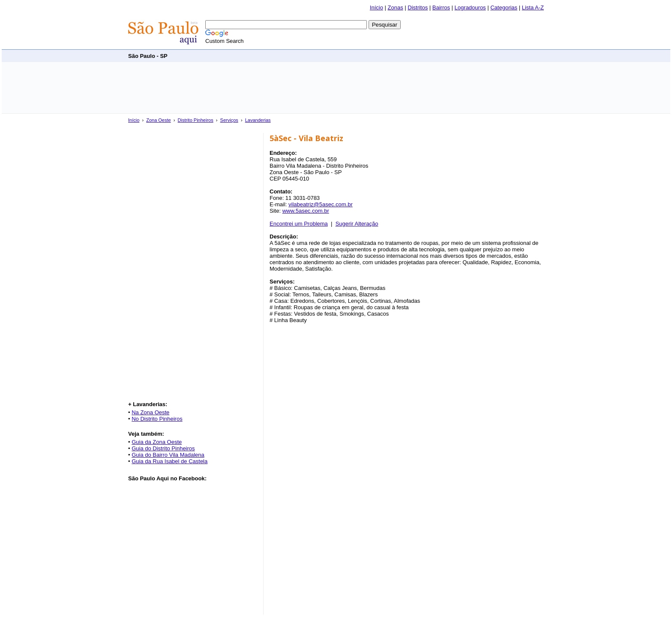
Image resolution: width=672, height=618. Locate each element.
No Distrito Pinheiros (157, 419)
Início (376, 8)
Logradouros (470, 8)
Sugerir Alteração (357, 224)
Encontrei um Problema (299, 224)
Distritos (418, 8)
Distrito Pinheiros (196, 120)
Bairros (441, 8)
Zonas (396, 8)
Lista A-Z (533, 8)
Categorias (504, 8)
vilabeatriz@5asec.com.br (321, 204)
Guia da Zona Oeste (157, 442)
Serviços (229, 120)
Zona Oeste (158, 120)
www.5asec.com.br (306, 211)
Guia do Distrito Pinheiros (163, 448)
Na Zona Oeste (150, 412)
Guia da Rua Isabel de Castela (169, 461)
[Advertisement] (388, 56)
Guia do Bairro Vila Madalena (168, 455)
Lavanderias (258, 120)
